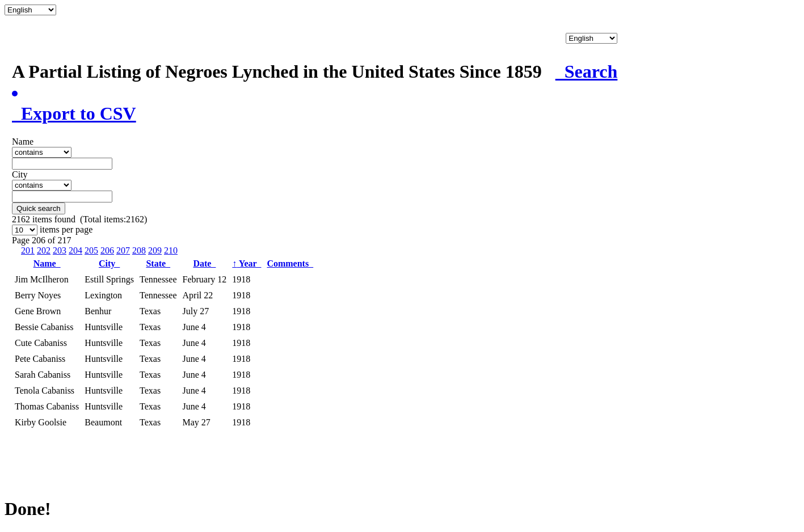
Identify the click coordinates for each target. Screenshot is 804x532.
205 (91, 250)
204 (75, 250)
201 (28, 250)
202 (44, 250)
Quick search (39, 208)
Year (247, 263)
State (158, 263)
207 (123, 250)
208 (139, 250)
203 (60, 250)
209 (155, 250)
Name (47, 263)
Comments (290, 263)
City (109, 263)
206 (107, 250)
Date (204, 263)
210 (171, 250)
